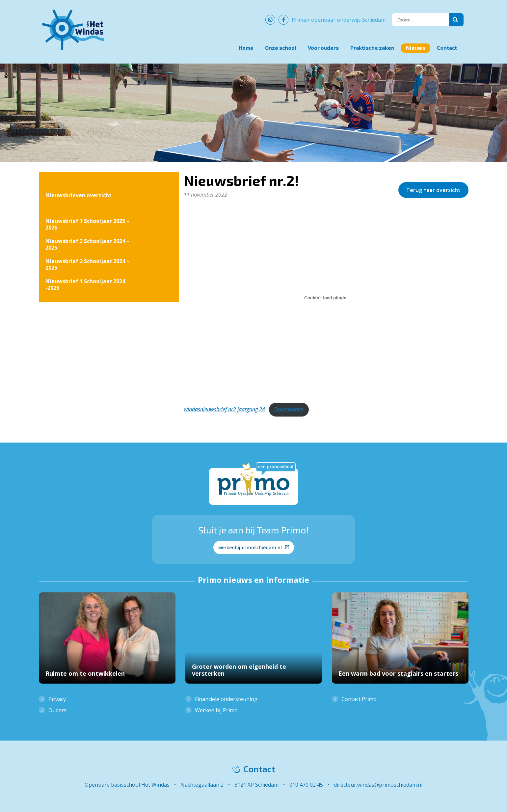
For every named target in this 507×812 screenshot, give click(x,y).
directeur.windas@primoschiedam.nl (378, 785)
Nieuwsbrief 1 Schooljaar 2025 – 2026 (87, 224)
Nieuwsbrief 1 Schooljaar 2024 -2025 (85, 284)
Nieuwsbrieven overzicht (79, 195)
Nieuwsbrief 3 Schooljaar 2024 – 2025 (87, 244)
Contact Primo (359, 699)
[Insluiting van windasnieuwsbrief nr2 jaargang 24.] (326, 298)
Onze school (281, 48)
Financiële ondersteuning (226, 699)
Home (246, 48)
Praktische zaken (372, 48)
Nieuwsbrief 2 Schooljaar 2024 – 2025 (87, 264)
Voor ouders (323, 48)
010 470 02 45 (306, 785)
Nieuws (416, 48)
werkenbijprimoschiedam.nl (254, 547)
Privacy (57, 699)
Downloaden (289, 409)
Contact (447, 48)
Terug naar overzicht (433, 190)
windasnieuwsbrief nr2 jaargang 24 (224, 409)
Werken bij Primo (216, 710)
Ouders (57, 710)
